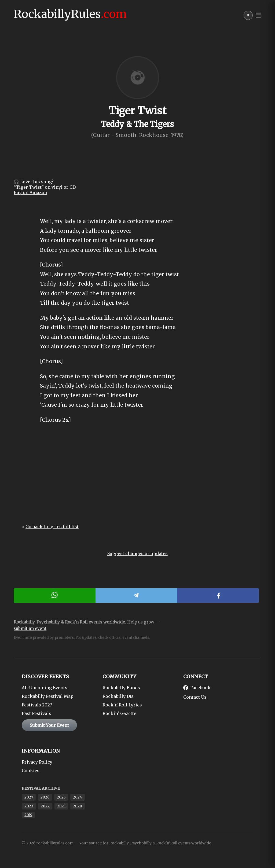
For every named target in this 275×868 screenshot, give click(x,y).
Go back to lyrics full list (52, 527)
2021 (61, 806)
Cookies (31, 771)
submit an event (30, 628)
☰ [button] (258, 15)
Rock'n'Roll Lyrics (122, 705)
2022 (45, 806)
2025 (61, 797)
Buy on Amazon (30, 192)
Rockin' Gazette (119, 713)
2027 (29, 797)
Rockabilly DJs (118, 696)
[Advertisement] (138, 478)
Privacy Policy (37, 762)
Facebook (197, 688)
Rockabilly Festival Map (48, 696)
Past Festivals (36, 713)
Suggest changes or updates (137, 553)
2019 (28, 815)
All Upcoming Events (45, 688)
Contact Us (195, 697)
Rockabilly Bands (121, 688)
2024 (78, 797)
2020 (78, 806)
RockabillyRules (70, 14)
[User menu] (248, 17)
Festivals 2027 (37, 705)
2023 (29, 806)
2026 (45, 797)
